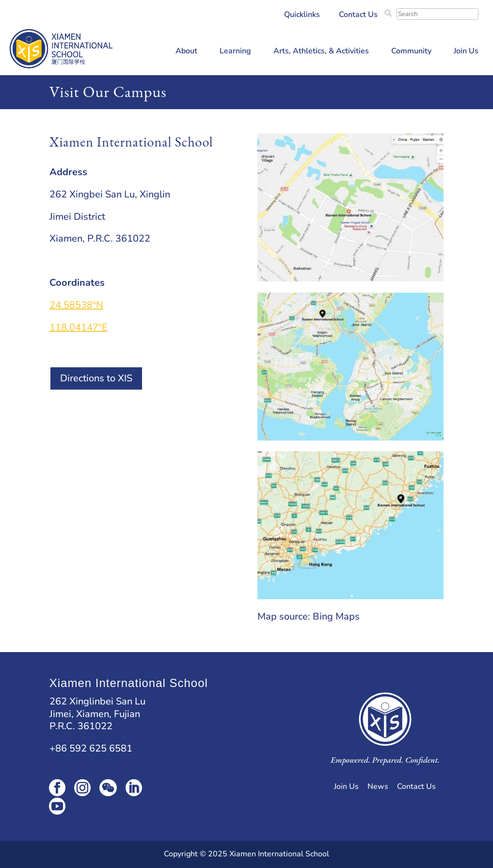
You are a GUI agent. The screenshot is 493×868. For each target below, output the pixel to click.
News (378, 786)
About (186, 52)
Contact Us (358, 15)
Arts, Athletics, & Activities (321, 52)
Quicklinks (302, 15)
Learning (235, 52)
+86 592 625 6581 (91, 748)
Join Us (466, 52)
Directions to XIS (96, 378)
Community (411, 52)
